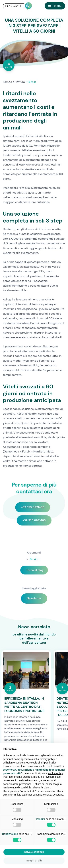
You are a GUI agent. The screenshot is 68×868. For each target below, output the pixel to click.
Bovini (34, 559)
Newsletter (34, 598)
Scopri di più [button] (34, 861)
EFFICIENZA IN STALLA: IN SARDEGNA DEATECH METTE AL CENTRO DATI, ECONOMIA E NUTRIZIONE (24, 705)
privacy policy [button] (47, 759)
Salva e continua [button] (34, 852)
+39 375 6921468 (33, 507)
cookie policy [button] (55, 773)
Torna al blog (35, 570)
